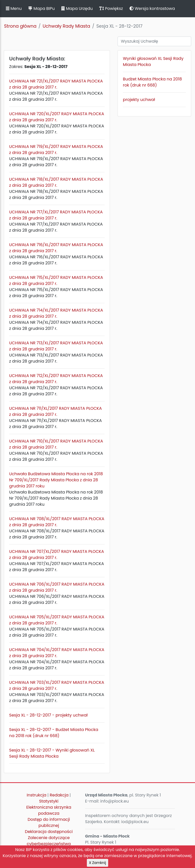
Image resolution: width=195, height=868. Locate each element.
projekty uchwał (139, 100)
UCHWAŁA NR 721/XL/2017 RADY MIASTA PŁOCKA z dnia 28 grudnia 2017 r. (56, 84)
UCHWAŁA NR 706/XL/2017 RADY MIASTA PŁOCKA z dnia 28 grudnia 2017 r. (57, 587)
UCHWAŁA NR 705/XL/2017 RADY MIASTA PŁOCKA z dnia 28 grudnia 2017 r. (57, 620)
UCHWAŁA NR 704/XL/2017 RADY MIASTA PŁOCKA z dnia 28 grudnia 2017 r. (57, 653)
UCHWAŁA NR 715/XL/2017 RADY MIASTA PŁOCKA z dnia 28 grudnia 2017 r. (56, 280)
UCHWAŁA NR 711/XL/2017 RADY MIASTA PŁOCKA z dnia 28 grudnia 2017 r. (55, 411)
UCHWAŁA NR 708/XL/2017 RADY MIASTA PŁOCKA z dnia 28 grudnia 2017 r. (57, 522)
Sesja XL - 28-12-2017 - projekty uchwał (48, 715)
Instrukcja (36, 795)
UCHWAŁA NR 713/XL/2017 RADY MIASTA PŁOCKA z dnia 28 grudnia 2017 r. (56, 346)
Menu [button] (14, 8)
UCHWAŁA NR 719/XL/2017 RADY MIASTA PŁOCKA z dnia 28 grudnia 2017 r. (56, 150)
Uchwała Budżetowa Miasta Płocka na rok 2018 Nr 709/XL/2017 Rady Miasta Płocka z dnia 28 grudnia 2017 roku (56, 480)
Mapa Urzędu (77, 8)
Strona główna (20, 26)
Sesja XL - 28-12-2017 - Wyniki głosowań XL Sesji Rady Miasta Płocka (52, 753)
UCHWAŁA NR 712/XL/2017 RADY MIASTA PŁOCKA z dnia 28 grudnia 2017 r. (56, 379)
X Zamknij (98, 863)
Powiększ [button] (111, 8)
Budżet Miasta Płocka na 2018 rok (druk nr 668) (152, 82)
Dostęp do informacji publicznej (49, 822)
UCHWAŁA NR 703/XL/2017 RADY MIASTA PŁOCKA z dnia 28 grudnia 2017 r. (57, 685)
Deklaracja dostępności (49, 832)
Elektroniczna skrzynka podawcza (49, 810)
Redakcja (59, 795)
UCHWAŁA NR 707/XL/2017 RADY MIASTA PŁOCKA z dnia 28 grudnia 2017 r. (57, 555)
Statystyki (49, 801)
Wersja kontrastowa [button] (152, 8)
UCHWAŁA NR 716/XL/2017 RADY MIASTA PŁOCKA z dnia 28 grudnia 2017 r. (56, 248)
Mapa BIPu (41, 8)
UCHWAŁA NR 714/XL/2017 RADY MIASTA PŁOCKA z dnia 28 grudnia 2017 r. (56, 313)
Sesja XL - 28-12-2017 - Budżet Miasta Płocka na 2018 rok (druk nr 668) (54, 733)
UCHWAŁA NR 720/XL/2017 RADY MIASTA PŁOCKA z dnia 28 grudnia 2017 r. (57, 117)
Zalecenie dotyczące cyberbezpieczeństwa (49, 841)
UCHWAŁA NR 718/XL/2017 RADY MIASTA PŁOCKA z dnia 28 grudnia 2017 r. (56, 182)
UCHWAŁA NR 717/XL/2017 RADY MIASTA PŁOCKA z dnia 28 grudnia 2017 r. (56, 215)
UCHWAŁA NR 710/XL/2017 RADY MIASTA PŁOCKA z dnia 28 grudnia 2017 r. (56, 444)
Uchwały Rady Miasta (66, 26)
